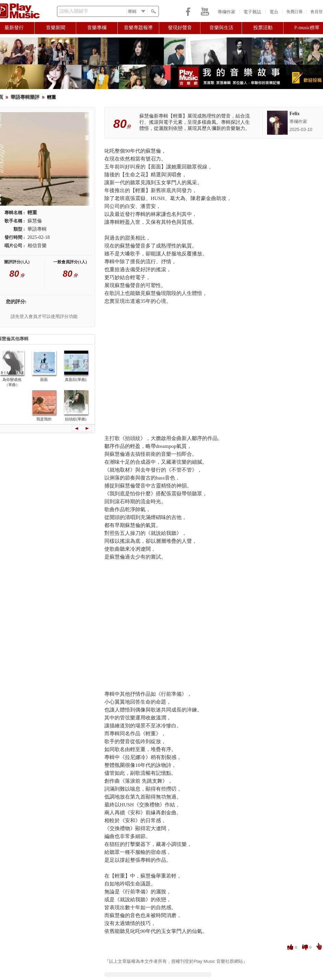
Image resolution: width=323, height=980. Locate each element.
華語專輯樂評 (25, 97)
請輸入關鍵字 (74, 11)
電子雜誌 (252, 12)
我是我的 (44, 419)
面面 (44, 379)
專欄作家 (227, 12)
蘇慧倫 (35, 221)
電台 (274, 12)
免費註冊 (295, 12)
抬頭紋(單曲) (76, 419)
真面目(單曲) (76, 379)
